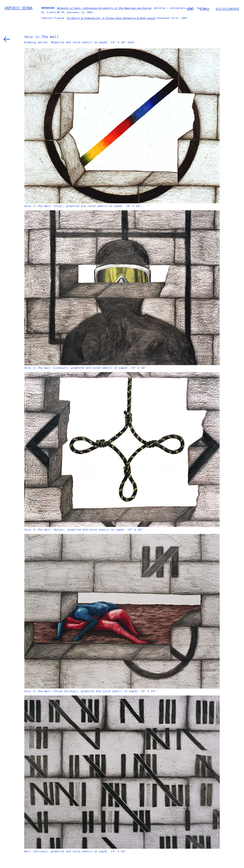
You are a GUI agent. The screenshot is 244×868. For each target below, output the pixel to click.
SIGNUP (205, 9)
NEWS (190, 9)
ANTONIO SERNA (19, 8)
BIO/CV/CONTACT (228, 9)
